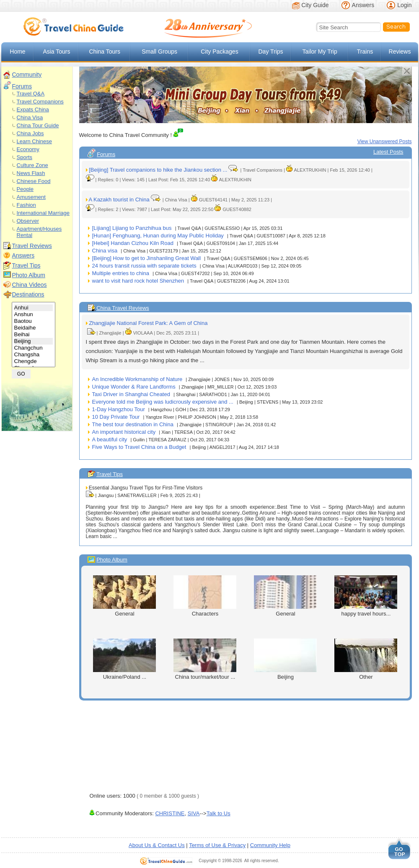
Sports (25, 157)
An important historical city (124, 432)
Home (17, 52)
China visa (105, 251)
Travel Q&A (31, 94)
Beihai (34, 335)
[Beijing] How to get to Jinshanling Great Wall (147, 258)
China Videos (30, 285)
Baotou (34, 321)
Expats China (33, 109)
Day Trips (271, 52)
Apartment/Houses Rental (39, 232)
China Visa (30, 117)
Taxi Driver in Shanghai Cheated (131, 394)
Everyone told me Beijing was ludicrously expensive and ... (163, 402)
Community (27, 75)
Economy (28, 149)
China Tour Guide (38, 125)
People (25, 189)
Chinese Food (34, 181)
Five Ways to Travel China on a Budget (139, 447)
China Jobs (30, 133)
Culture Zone (32, 165)
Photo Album (29, 275)
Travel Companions (40, 102)
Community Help (270, 845)
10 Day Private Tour (116, 417)
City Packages (219, 52)
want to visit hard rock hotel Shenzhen (138, 281)
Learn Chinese (35, 141)
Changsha (34, 355)
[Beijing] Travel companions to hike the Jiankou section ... (158, 170)
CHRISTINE (170, 813)
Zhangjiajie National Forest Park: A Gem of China (148, 323)
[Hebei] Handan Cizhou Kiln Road (133, 243)
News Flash (31, 173)
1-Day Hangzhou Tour (119, 409)
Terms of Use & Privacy (217, 845)
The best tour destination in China (133, 424)
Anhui (34, 308)
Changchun (34, 348)
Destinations (28, 294)
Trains (365, 52)
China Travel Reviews (123, 308)
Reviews (400, 52)
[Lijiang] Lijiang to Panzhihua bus (132, 228)
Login (404, 5)
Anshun (34, 314)
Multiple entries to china (121, 273)
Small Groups (159, 52)
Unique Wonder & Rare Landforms (134, 387)
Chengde (34, 361)
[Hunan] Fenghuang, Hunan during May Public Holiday (158, 236)
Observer (28, 221)
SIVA (194, 813)
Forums (22, 86)
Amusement (31, 197)
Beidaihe (34, 328)
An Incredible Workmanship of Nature (137, 379)
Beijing (34, 341)
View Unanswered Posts (385, 142)
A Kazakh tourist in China (119, 200)
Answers (363, 5)
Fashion (26, 205)
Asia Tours (56, 52)
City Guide (315, 5)
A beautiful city (110, 439)
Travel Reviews (32, 246)
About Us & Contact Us (157, 845)
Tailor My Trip (319, 52)
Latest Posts (388, 152)
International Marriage (43, 213)
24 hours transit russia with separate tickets (144, 266)
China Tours (104, 52)
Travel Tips (26, 265)
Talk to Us (219, 813)
